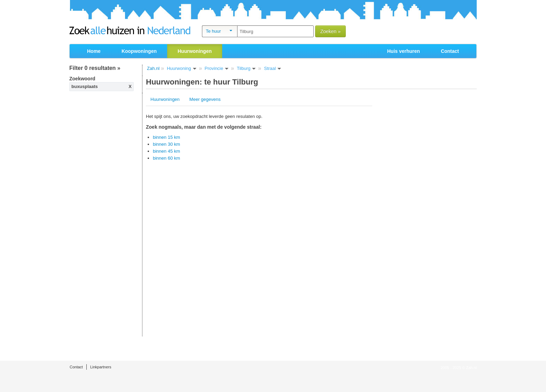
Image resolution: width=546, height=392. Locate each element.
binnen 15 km (166, 137)
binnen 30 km (166, 144)
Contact (450, 51)
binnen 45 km (166, 151)
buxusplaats (85, 86)
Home (94, 51)
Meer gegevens (205, 99)
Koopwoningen (139, 51)
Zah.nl (153, 68)
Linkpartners (101, 367)
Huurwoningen (165, 99)
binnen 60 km (166, 158)
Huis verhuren (404, 51)
